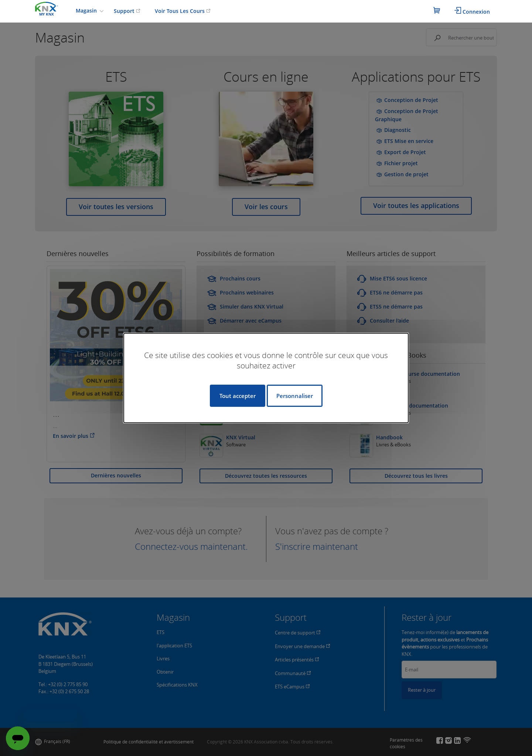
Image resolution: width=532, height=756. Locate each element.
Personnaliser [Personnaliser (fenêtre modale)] (295, 396)
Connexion (472, 11)
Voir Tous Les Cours (183, 11)
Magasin (87, 11)
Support (127, 11)
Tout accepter (238, 396)
